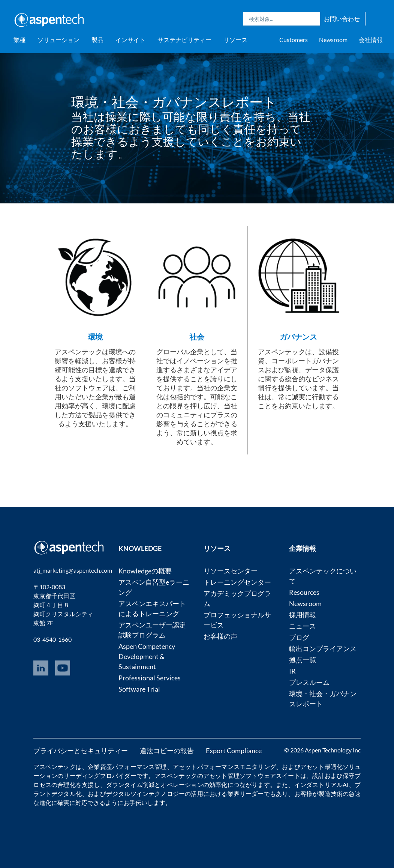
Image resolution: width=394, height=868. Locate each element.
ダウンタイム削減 (130, 785)
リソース (235, 40)
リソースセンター (231, 571)
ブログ (299, 637)
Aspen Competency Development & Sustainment (147, 656)
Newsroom (333, 40)
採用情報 (303, 615)
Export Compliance (234, 751)
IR (292, 671)
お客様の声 (220, 636)
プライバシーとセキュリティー (81, 751)
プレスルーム (309, 682)
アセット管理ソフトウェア (240, 775)
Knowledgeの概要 (145, 571)
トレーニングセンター (237, 582)
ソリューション (58, 40)
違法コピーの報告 (167, 751)
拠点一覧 (303, 660)
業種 (19, 40)
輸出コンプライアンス (323, 648)
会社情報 (371, 40)
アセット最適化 (321, 766)
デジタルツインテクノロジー (145, 794)
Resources (304, 592)
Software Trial (139, 689)
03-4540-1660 (52, 639)
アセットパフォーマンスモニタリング (224, 766)
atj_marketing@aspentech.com (73, 570)
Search (313, 19)
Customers (294, 40)
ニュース (303, 626)
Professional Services (150, 678)
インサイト (130, 40)
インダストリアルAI (322, 785)
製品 (97, 40)
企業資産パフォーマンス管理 (127, 766)
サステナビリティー (184, 40)
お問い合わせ (342, 19)
